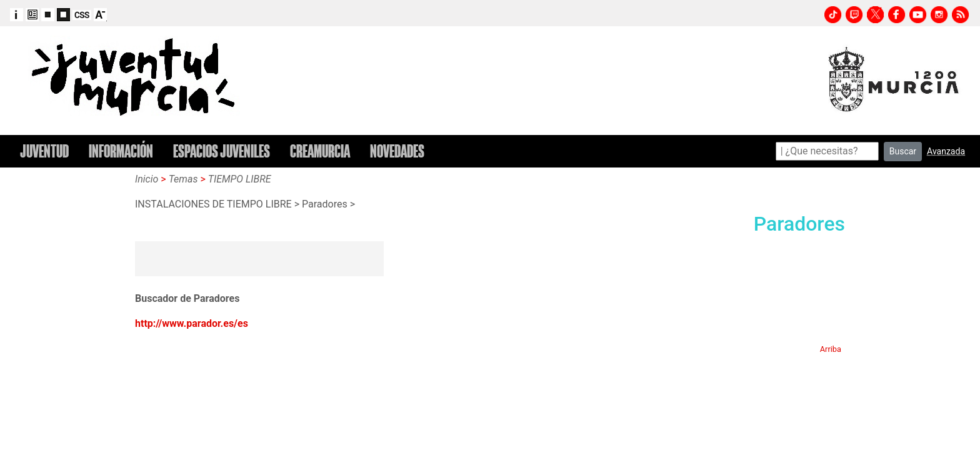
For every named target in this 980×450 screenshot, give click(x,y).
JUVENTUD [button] (44, 151)
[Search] (827, 151)
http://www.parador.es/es (192, 323)
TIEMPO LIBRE (240, 179)
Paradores (325, 204)
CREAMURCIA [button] (320, 151)
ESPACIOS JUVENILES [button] (222, 151)
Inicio (147, 179)
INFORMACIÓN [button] (121, 151)
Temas (183, 179)
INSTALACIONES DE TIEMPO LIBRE (213, 204)
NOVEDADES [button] (397, 151)
